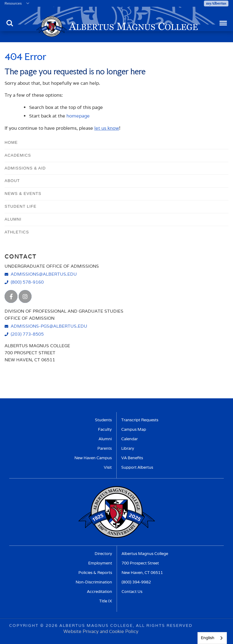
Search (10, 23)
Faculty (105, 429)
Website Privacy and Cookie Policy (101, 631)
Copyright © (27, 625)
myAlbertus (216, 3)
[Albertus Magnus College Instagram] (25, 296)
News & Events (23, 194)
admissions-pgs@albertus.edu (49, 326)
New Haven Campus (93, 458)
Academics (18, 155)
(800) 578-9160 (27, 282)
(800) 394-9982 (136, 582)
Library (128, 448)
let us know (107, 128)
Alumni (13, 219)
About (12, 181)
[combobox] (212, 638)
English (208, 638)
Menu (223, 20)
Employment (100, 563)
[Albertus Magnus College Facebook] (11, 296)
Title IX (106, 601)
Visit (108, 467)
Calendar (130, 439)
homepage (78, 116)
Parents (105, 448)
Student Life (21, 206)
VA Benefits (132, 458)
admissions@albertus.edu (44, 274)
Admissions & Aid (25, 168)
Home (11, 142)
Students (103, 420)
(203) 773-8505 (27, 334)
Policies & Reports (95, 573)
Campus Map (134, 429)
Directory (103, 554)
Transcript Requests (140, 420)
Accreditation (100, 592)
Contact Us (132, 592)
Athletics (17, 232)
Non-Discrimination (94, 582)
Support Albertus (137, 467)
